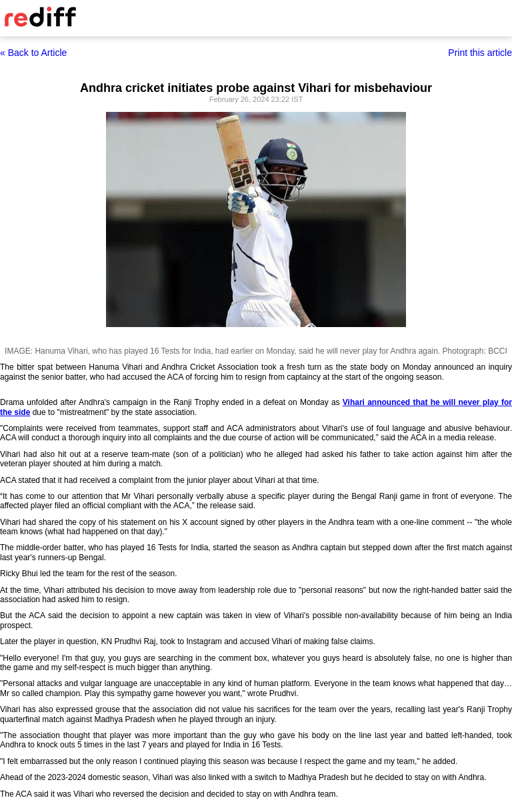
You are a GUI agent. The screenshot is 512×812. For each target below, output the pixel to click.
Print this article (480, 53)
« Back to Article (33, 53)
